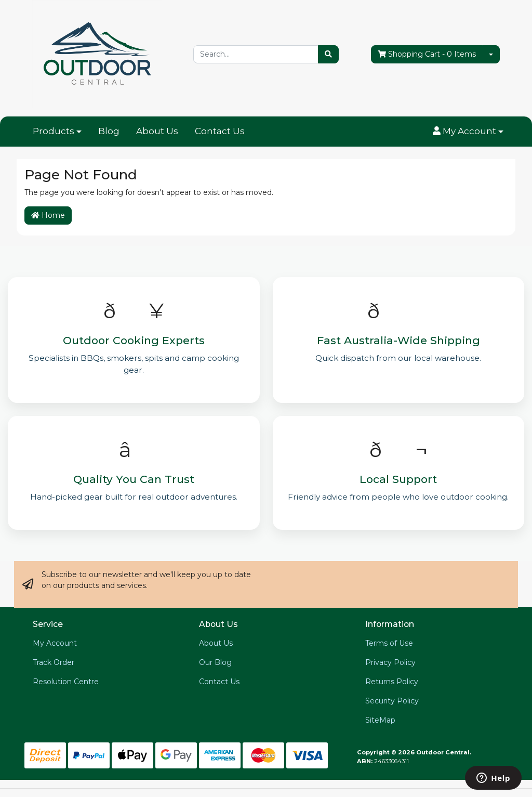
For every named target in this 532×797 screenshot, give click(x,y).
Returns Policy (392, 682)
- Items (427, 54)
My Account (55, 643)
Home (48, 215)
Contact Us (220, 131)
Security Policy (392, 701)
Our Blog (215, 662)
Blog (109, 131)
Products (54, 131)
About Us (157, 131)
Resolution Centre (66, 682)
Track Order (54, 662)
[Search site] (328, 54)
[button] (468, 132)
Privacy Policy (390, 662)
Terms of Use (389, 643)
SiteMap (380, 720)
